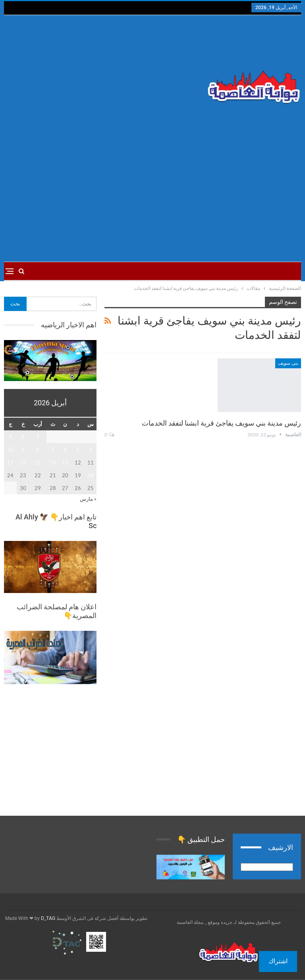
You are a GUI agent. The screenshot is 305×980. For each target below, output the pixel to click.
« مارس (88, 499)
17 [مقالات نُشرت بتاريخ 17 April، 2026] (10, 463)
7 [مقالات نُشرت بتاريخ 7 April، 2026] (53, 449)
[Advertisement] (102, 79)
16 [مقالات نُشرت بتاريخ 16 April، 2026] (23, 463)
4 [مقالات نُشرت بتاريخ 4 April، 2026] (91, 449)
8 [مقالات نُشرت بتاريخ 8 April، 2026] (38, 449)
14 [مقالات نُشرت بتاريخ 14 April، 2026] (53, 463)
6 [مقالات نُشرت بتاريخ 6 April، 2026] (65, 449)
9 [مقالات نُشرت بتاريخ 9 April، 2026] (23, 449)
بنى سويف (288, 363)
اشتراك (278, 961)
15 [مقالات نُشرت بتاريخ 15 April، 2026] (38, 463)
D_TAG (47, 918)
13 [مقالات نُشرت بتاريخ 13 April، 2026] (65, 463)
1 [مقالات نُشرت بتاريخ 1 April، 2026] (38, 437)
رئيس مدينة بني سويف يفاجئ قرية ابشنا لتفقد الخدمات (221, 423)
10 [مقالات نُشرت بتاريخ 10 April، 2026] (10, 449)
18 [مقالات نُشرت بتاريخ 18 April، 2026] (91, 475)
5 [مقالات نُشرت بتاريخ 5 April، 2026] (78, 449)
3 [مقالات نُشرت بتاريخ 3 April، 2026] (10, 437)
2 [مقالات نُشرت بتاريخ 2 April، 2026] (23, 437)
